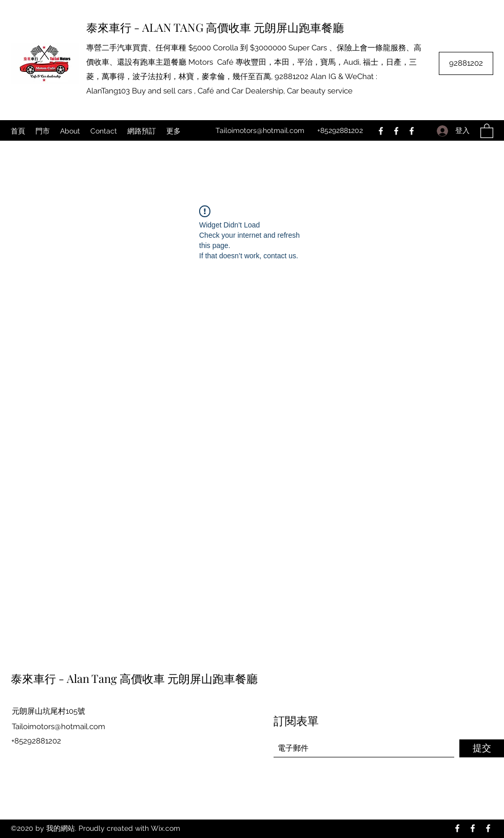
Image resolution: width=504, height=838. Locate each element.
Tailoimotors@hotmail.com (260, 130)
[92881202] (466, 63)
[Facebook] (381, 131)
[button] (487, 130)
